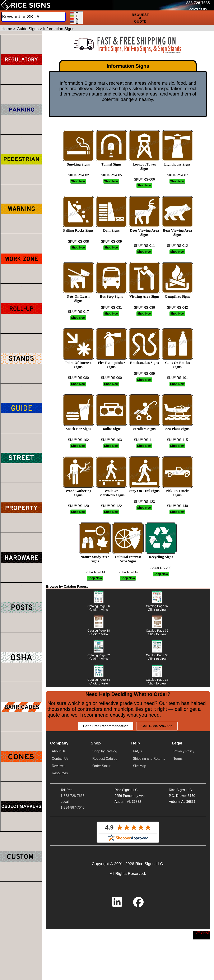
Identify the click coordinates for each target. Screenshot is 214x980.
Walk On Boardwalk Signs (111, 491)
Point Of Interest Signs (78, 363)
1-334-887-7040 (73, 972)
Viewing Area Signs (144, 294)
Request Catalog (105, 923)
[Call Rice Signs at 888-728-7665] (198, 3)
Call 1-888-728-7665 (157, 890)
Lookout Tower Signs (144, 164)
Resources (60, 937)
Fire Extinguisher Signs (111, 363)
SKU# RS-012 (178, 246)
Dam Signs (111, 228)
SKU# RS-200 (161, 568)
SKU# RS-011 (145, 246)
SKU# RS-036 (145, 308)
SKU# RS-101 (178, 378)
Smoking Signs (78, 162)
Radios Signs (111, 427)
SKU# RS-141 (95, 572)
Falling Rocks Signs (78, 228)
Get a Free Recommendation (106, 890)
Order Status (102, 930)
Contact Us (60, 923)
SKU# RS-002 (78, 175)
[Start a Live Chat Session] (201, 935)
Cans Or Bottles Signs (177, 363)
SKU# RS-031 (111, 308)
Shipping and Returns (149, 923)
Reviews (58, 930)
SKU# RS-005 (111, 175)
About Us (59, 916)
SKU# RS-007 (178, 175)
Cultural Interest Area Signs (128, 557)
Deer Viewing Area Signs (144, 230)
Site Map (139, 930)
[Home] (26, 5)
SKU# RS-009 (111, 241)
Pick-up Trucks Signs (177, 491)
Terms (178, 923)
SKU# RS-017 (78, 312)
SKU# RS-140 (178, 506)
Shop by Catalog (105, 916)
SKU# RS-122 (111, 506)
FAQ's (137, 916)
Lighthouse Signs (177, 162)
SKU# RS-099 (145, 374)
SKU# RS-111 (145, 440)
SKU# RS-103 (111, 440)
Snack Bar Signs (78, 427)
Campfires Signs (177, 294)
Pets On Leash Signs (78, 296)
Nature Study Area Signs (95, 557)
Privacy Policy (184, 916)
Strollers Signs (144, 427)
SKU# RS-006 (145, 179)
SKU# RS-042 (178, 308)
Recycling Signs (161, 555)
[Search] (33, 17)
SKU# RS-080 (78, 378)
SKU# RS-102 (78, 440)
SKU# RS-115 (178, 440)
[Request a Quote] (141, 18)
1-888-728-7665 (73, 960)
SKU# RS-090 (111, 378)
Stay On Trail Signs (144, 489)
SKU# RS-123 (145, 502)
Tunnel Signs (111, 162)
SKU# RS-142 (128, 572)
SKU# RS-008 (78, 241)
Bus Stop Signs (111, 294)
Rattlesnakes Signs (144, 361)
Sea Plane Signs (177, 427)
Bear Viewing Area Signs (177, 230)
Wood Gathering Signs (78, 491)
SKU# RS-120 (78, 506)
